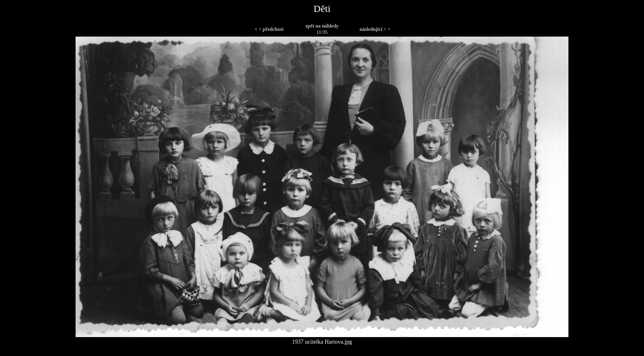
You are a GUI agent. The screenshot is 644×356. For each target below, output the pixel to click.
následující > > (375, 29)
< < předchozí (269, 29)
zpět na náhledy (322, 26)
